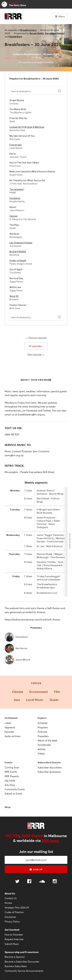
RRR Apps (50, 841)
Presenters (43, 736)
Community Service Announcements (24, 971)
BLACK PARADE (18, 252)
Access (8, 903)
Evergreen (16, 145)
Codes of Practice (14, 912)
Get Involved (12, 930)
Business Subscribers (16, 966)
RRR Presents (12, 776)
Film (57, 692)
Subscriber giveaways (49, 772)
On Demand (11, 718)
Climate (17, 692)
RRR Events (11, 772)
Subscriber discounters (50, 767)
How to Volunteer (14, 935)
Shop (8, 807)
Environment (38, 692)
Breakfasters (28, 30)
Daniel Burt (16, 37)
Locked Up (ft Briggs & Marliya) (27, 127)
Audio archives (13, 736)
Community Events (15, 789)
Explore (42, 718)
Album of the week (47, 740)
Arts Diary (10, 785)
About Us (10, 894)
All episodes (36, 346)
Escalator (15, 198)
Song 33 (14, 296)
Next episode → (36, 354)
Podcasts (43, 732)
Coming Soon (12, 767)
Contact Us (11, 898)
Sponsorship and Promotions (22, 952)
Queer (54, 700)
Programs (43, 727)
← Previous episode (36, 338)
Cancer (14, 216)
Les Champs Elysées (21, 243)
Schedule (43, 723)
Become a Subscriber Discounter (22, 962)
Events (9, 763)
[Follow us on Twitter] (17, 882)
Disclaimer (10, 917)
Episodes (9, 732)
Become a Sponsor (15, 957)
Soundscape (44, 745)
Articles (42, 749)
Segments (10, 727)
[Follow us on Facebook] (29, 882)
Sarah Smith (37, 33)
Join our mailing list (36, 852)
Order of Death (18, 261)
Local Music (35, 700)
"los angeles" (17, 189)
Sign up (36, 870)
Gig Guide (10, 781)
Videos (41, 753)
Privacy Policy (12, 922)
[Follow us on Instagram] (55, 882)
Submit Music (12, 944)
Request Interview (14, 939)
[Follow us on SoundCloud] (42, 882)
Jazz (17, 700)
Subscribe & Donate (49, 763)
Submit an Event (13, 794)
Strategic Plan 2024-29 (17, 908)
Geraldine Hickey (55, 33)
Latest (8, 723)
